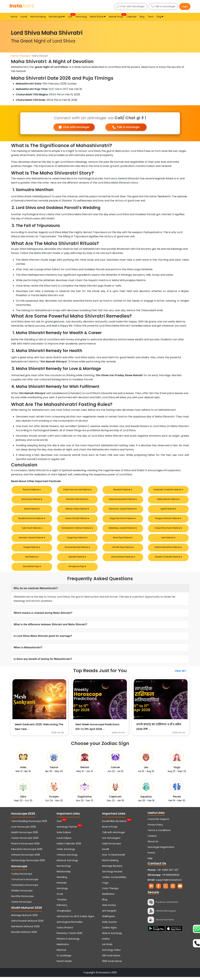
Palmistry (62, 908)
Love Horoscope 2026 (24, 830)
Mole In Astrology (112, 936)
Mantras (61, 953)
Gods (60, 897)
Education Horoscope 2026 (27, 852)
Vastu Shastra (65, 931)
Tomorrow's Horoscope (25, 882)
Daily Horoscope (112, 847)
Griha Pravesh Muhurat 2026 (27, 924)
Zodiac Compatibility (114, 880)
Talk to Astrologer (163, 6)
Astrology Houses (112, 875)
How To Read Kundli (113, 858)
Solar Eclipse (64, 835)
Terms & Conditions (159, 833)
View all (181, 671)
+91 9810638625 (164, 878)
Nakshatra (63, 947)
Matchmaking (38, 17)
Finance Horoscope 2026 (25, 847)
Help (150, 861)
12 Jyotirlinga (64, 959)
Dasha (106, 942)
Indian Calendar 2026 (69, 847)
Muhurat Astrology (67, 863)
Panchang (81, 17)
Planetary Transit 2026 (69, 936)
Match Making (110, 863)
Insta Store (97, 17)
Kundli (24, 17)
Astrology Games (67, 830)
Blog (142, 17)
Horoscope (56, 17)
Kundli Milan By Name (114, 824)
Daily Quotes (109, 925)
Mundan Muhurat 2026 (24, 935)
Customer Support (158, 822)
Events (151, 856)
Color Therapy (110, 891)
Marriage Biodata (112, 869)
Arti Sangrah (109, 914)
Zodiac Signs (109, 931)
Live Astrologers (111, 841)
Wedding (62, 880)
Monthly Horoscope (22, 899)
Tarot (151, 17)
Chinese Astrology (67, 858)
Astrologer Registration (161, 850)
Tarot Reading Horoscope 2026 (29, 824)
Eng (159, 17)
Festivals (25, 56)
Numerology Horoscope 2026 (28, 863)
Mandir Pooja (117, 16)
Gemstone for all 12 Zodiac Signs (75, 919)
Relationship (64, 875)
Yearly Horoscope (21, 905)
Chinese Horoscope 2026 (26, 858)
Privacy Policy (155, 828)
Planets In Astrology (68, 942)
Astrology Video (111, 953)
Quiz (59, 824)
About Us (153, 844)
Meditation (108, 897)
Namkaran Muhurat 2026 (25, 929)
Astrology (62, 891)
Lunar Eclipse (64, 841)
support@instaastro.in (169, 883)
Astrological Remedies (70, 925)
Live (71, 16)
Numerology (64, 869)
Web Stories (109, 908)
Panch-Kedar (64, 964)
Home (14, 17)
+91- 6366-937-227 (168, 873)
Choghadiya (64, 914)
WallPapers (109, 919)
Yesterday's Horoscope (25, 888)
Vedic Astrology (66, 852)
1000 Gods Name (112, 964)
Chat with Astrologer (131, 6)
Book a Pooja (110, 830)
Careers (152, 839)
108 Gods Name (111, 959)
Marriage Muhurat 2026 (24, 918)
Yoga (105, 886)
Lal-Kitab (107, 947)
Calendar (132, 17)
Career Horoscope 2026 (25, 841)
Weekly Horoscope (22, 894)
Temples (62, 903)
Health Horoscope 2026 (25, 835)
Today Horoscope (22, 877)
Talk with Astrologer (114, 835)
